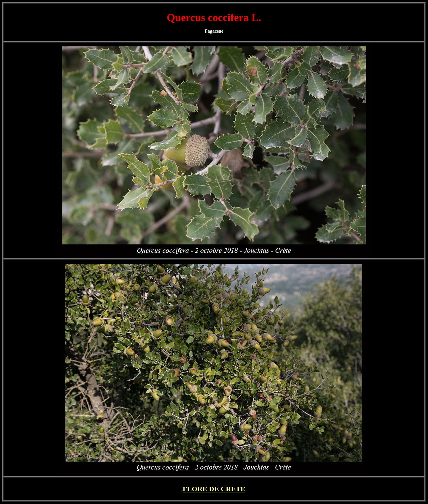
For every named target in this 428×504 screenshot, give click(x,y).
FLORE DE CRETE (214, 489)
